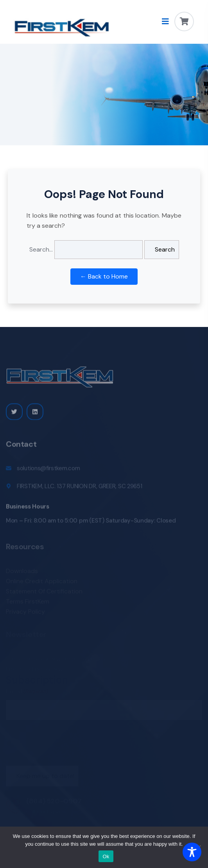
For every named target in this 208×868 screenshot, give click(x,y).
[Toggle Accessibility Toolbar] (192, 852)
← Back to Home (104, 276)
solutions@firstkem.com (48, 470)
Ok (106, 856)
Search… (41, 249)
